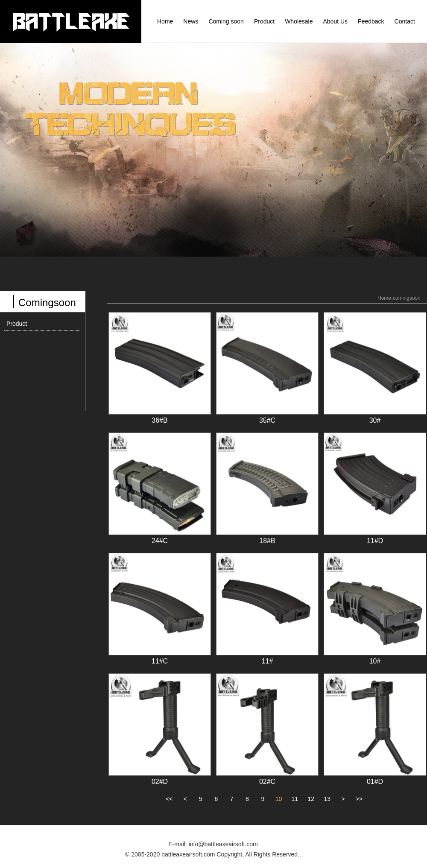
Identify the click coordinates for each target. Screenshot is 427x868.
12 (311, 799)
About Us (336, 21)
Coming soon (226, 21)
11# (268, 661)
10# (375, 661)
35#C (267, 420)
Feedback (371, 21)
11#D (375, 541)
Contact (405, 21)
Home (165, 21)
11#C (160, 661)
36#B (159, 420)
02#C (267, 782)
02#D (160, 782)
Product (264, 21)
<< (169, 799)
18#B (267, 541)
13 (327, 799)
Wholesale (299, 21)
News (191, 21)
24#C (160, 541)
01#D (375, 782)
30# (375, 420)
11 (295, 799)
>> (359, 799)
